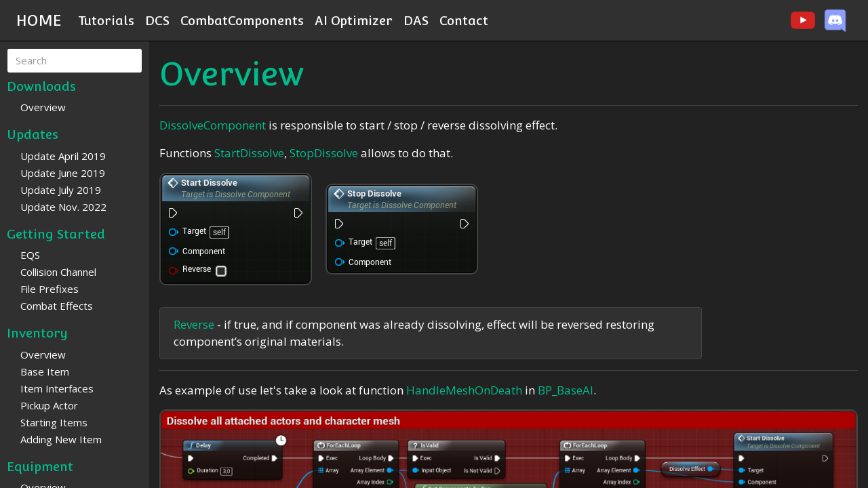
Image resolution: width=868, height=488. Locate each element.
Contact (464, 20)
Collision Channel (58, 272)
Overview (43, 107)
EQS (30, 255)
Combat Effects (57, 306)
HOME (39, 20)
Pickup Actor (49, 405)
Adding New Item (61, 439)
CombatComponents (242, 20)
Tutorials (106, 20)
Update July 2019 (61, 190)
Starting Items (54, 422)
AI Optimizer (354, 20)
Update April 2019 (63, 156)
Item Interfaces (57, 388)
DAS (416, 20)
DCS (157, 20)
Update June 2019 (63, 173)
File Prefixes (50, 289)
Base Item (45, 371)
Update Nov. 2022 (63, 207)
